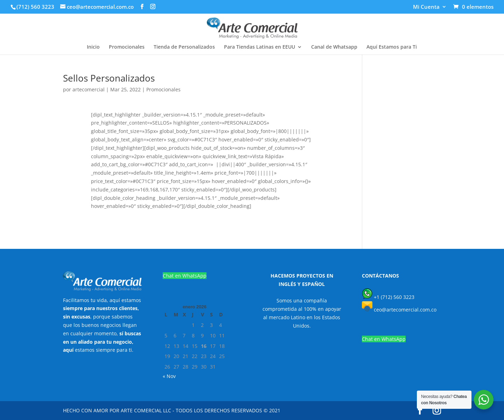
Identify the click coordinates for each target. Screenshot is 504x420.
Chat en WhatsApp (185, 276)
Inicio (93, 47)
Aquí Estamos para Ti (392, 47)
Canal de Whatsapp (334, 47)
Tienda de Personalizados (184, 47)
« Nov (169, 376)
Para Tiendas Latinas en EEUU (260, 47)
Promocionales (127, 47)
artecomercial (89, 89)
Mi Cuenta (426, 7)
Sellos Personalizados (109, 78)
